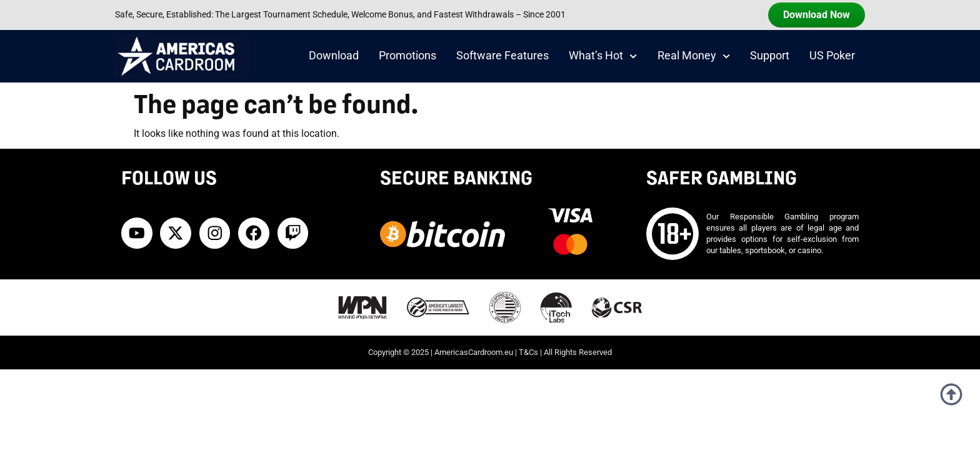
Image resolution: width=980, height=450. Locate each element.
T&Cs (528, 352)
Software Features (502, 56)
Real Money (694, 56)
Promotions (407, 56)
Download (334, 56)
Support (770, 56)
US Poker (832, 56)
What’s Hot (603, 56)
